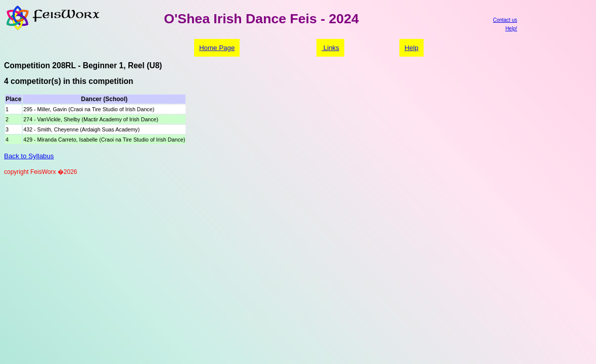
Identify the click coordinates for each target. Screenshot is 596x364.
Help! (511, 29)
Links (330, 48)
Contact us (505, 20)
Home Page (217, 48)
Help (411, 48)
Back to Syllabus (29, 156)
